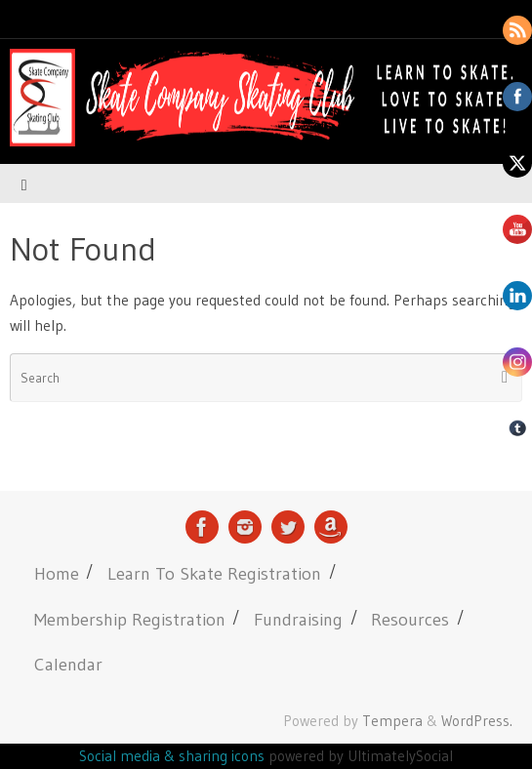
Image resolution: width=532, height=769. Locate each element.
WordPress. (477, 721)
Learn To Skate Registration (214, 573)
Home (57, 573)
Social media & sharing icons (174, 756)
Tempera (392, 721)
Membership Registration (130, 619)
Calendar (68, 664)
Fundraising (298, 619)
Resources (410, 619)
